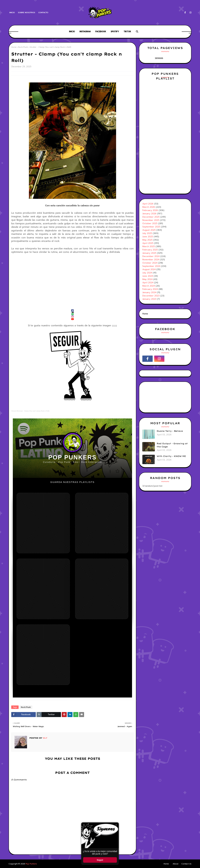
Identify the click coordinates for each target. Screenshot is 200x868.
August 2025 (149, 230)
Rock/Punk (23, 47)
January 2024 (149, 292)
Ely (45, 738)
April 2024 (148, 283)
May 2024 (147, 279)
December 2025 (151, 217)
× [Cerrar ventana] (116, 825)
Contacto (43, 13)
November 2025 (151, 220)
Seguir (100, 860)
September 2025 (151, 227)
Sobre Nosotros (27, 13)
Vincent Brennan (17, 411)
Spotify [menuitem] (115, 32)
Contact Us (186, 864)
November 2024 (151, 260)
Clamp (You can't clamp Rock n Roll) (37, 411)
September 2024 (151, 266)
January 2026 (149, 214)
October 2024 (150, 263)
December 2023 (151, 296)
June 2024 (148, 276)
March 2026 (149, 207)
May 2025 (147, 240)
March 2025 (149, 246)
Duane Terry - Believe (170, 431)
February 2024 (150, 289)
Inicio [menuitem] (72, 32)
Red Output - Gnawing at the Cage (172, 445)
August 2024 (149, 269)
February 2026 (150, 210)
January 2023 (149, 299)
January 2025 (149, 253)
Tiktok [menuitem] (127, 32)
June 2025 (148, 237)
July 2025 (147, 233)
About (175, 864)
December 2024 (151, 256)
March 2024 (149, 286)
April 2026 (148, 204)
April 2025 (148, 243)
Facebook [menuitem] (101, 32)
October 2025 (150, 223)
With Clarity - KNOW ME (171, 456)
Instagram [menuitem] (85, 32)
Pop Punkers (31, 864)
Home (14, 47)
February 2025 (150, 250)
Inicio (12, 13)
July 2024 (147, 273)
